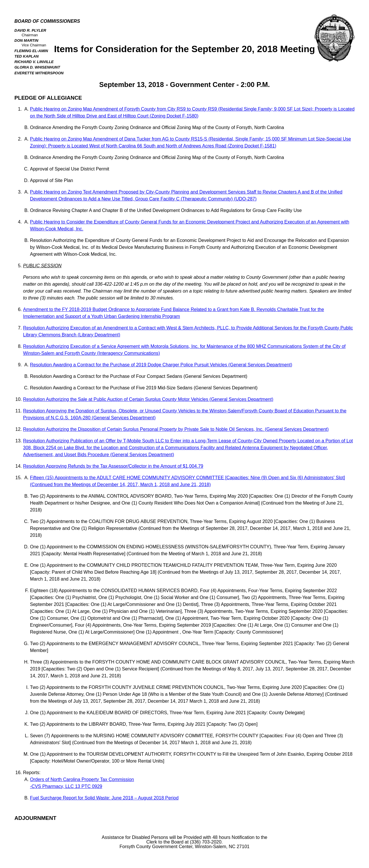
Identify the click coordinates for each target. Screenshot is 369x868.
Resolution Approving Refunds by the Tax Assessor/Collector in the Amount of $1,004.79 (113, 466)
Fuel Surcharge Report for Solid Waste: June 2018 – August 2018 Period (104, 798)
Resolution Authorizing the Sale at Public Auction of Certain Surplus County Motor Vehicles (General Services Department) (148, 399)
